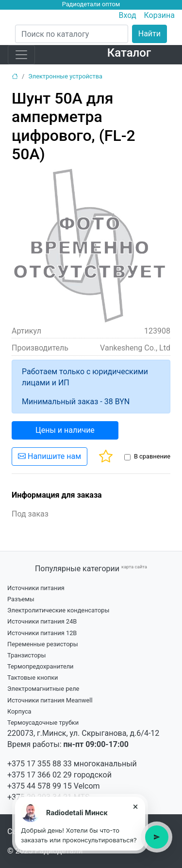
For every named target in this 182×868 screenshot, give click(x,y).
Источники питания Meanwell (50, 700)
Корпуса (19, 711)
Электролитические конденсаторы (58, 610)
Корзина (159, 15)
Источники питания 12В (42, 633)
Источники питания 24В (42, 621)
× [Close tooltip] (136, 807)
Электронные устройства (65, 76)
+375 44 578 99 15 (40, 786)
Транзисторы (26, 655)
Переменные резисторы (43, 644)
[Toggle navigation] (21, 55)
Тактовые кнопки (33, 678)
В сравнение (152, 456)
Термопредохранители (41, 666)
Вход (128, 15)
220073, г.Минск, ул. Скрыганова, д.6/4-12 (83, 733)
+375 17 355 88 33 (40, 764)
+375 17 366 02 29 (40, 775)
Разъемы (21, 599)
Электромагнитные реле (43, 689)
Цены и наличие (65, 430)
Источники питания (36, 588)
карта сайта (134, 567)
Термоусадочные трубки (43, 723)
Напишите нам (50, 456)
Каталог (129, 53)
